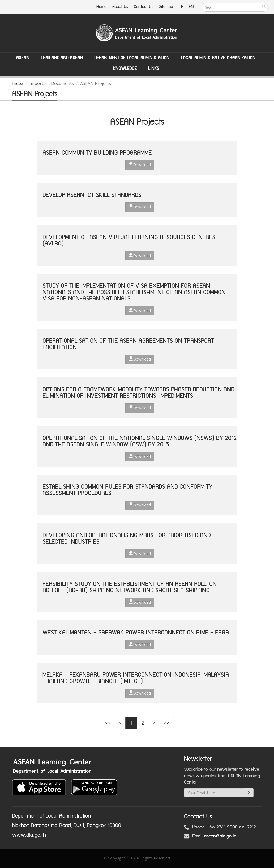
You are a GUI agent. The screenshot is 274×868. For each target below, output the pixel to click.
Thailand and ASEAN (62, 58)
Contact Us (144, 7)
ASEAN (23, 58)
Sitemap (166, 7)
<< (107, 723)
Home (101, 7)
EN (191, 7)
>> (167, 723)
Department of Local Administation (132, 58)
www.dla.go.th (29, 835)
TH (182, 7)
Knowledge (125, 69)
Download (140, 164)
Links (154, 69)
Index (18, 83)
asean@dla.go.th (220, 836)
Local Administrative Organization (218, 58)
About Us (120, 7)
